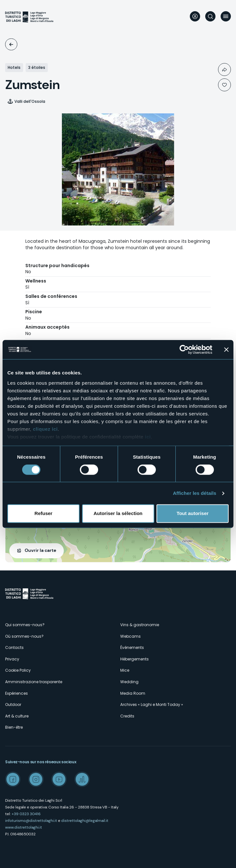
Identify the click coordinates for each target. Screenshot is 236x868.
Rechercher (210, 16)
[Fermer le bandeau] (226, 349)
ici (148, 437)
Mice (125, 670)
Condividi (224, 70)
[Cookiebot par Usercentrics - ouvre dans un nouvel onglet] (184, 349)
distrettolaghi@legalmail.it (85, 821)
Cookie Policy (18, 670)
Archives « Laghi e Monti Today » (152, 704)
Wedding (129, 682)
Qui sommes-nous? (25, 625)
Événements (132, 647)
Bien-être (14, 727)
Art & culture (17, 716)
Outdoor (13, 704)
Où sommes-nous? (24, 636)
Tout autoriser (193, 514)
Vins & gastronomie (140, 625)
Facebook (13, 779)
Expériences (17, 693)
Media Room (133, 693)
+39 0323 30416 (26, 814)
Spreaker (82, 779)
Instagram (36, 779)
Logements (11, 44)
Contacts (14, 647)
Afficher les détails (194, 493)
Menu (226, 16)
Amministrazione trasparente (34, 682)
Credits (127, 716)
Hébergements (135, 659)
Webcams (131, 636)
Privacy (12, 659)
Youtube (59, 779)
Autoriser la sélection (118, 514)
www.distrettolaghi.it (24, 827)
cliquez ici (45, 429)
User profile (195, 16)
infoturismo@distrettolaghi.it (31, 821)
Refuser (44, 514)
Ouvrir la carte (40, 550)
